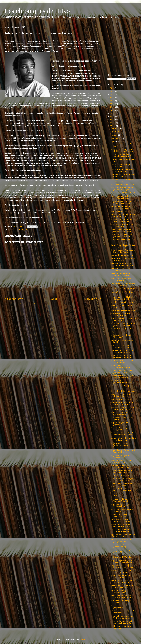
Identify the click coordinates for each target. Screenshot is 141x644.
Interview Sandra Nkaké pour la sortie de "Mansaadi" (123, 175)
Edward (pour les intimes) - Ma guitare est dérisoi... (122, 314)
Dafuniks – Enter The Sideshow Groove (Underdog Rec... (123, 220)
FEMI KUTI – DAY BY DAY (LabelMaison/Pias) (121, 269)
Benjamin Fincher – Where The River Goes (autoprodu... (123, 403)
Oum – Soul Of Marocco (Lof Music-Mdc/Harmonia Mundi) (122, 622)
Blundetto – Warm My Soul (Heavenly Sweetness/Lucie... (123, 466)
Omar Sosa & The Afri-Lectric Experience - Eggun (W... (122, 520)
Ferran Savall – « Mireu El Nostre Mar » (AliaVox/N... (123, 259)
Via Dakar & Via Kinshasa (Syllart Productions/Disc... (123, 241)
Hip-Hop (22, 230)
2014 (112, 123)
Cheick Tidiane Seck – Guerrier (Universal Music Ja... (123, 372)
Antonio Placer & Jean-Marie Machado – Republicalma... (122, 471)
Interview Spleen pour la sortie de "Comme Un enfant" (123, 170)
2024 (112, 91)
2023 (112, 94)
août (114, 141)
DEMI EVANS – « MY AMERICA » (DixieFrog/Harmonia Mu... (123, 325)
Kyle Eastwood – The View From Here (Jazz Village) (123, 536)
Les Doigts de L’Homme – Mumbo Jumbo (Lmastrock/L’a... (123, 581)
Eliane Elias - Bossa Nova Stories (123, 310)
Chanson (15, 230)
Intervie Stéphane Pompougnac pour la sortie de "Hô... (123, 165)
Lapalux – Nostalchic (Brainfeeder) (119, 607)
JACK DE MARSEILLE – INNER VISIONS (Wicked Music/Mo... (123, 150)
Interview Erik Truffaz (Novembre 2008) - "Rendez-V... (123, 285)
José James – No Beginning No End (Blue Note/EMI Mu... (123, 531)
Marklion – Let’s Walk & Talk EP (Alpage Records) (123, 541)
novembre (116, 132)
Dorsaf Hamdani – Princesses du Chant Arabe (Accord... (123, 251)
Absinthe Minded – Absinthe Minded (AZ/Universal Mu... (122, 490)
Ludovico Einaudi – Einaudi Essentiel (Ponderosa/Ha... (122, 207)
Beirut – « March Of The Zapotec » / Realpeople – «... (123, 414)
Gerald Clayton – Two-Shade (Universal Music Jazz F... (122, 236)
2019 (112, 107)
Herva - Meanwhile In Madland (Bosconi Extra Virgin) (122, 189)
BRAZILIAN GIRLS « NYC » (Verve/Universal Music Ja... (122, 382)
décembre (116, 129)
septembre (116, 138)
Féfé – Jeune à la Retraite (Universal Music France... (122, 274)
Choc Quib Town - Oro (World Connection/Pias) (122, 361)
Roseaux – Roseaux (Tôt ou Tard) (124, 289)
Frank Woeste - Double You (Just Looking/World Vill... (123, 246)
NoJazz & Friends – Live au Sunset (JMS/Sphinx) (121, 571)
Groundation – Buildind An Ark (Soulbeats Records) (122, 226)
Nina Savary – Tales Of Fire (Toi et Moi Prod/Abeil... (123, 576)
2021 (112, 101)
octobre (115, 135)
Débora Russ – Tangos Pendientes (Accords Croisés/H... (120, 445)
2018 (112, 110)
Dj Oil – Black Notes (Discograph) (123, 391)
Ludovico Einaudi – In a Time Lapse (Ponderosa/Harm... (122, 597)
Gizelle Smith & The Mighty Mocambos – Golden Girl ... (122, 231)
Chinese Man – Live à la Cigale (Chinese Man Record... (122, 298)
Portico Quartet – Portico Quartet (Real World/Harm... (123, 451)
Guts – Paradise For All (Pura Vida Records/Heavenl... (122, 197)
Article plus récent (14, 299)
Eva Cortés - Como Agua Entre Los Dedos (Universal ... (122, 346)
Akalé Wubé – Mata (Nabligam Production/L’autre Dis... (122, 480)
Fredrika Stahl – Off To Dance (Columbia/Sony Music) (122, 586)
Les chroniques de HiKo (37, 11)
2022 (112, 98)
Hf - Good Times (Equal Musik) (123, 185)
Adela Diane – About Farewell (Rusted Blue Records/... (122, 627)
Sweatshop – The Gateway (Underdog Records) (121, 500)
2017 (112, 113)
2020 (112, 104)
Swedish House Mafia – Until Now (123, 302)
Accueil (54, 299)
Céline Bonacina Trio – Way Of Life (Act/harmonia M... (122, 377)
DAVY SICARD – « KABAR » (122, 329)
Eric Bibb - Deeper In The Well (122, 211)
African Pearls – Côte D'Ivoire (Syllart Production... (122, 485)
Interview (29, 230)
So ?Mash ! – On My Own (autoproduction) (121, 456)
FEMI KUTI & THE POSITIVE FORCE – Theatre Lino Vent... (123, 264)
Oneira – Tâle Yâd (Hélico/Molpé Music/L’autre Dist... (123, 215)
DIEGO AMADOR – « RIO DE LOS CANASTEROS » (124, 320)
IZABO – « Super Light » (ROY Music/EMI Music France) (123, 155)
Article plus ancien (93, 299)
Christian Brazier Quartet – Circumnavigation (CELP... (121, 367)
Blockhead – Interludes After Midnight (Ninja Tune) (122, 395)
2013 (112, 126)
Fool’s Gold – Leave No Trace (122, 255)
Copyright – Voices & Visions (122, 332)
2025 (112, 88)
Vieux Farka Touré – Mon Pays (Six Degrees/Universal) (122, 617)
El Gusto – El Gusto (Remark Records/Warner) (122, 461)
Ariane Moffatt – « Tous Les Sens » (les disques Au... (124, 439)
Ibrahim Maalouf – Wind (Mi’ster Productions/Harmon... (123, 293)
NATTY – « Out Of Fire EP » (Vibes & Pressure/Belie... (122, 561)
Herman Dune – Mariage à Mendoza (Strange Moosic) (122, 525)
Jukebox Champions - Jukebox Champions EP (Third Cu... (122, 556)
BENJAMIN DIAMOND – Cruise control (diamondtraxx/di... (123, 408)
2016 (112, 116)
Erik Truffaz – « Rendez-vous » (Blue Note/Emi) (123, 280)
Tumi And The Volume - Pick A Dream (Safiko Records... (122, 351)
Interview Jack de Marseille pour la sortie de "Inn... (124, 181)
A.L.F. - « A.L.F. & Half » (120, 476)
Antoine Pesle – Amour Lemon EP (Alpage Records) (123, 546)
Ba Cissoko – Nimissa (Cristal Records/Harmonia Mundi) (122, 434)
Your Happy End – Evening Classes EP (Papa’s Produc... (123, 566)
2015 (112, 120)
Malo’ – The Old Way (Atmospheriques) (119, 592)
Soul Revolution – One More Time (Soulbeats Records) (123, 505)
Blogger (83, 639)
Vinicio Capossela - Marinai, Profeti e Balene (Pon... (121, 202)
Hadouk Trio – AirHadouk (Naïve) (123, 193)
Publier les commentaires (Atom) (27, 304)
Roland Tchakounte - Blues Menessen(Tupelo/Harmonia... (123, 356)
